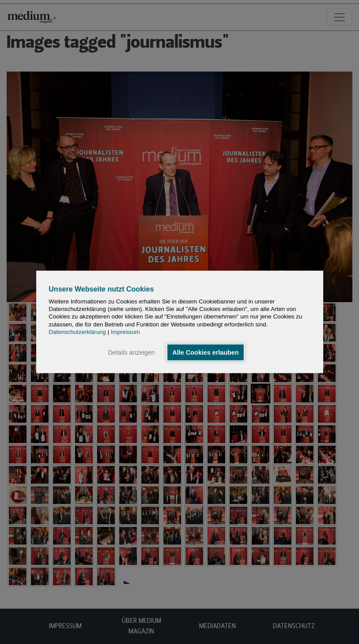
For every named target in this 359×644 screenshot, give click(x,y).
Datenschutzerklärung (77, 332)
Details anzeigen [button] (131, 352)
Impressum (125, 332)
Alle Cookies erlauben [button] (205, 352)
